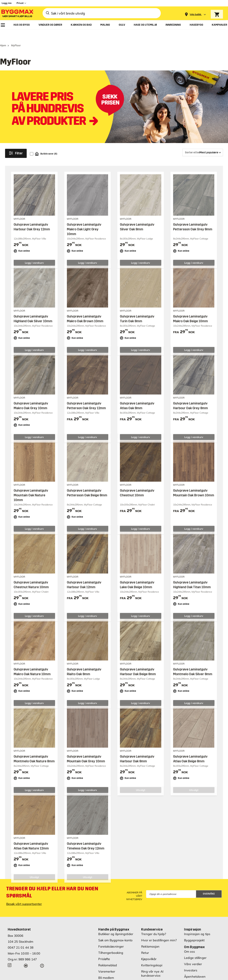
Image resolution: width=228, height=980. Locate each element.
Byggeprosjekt (194, 930)
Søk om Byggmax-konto (115, 930)
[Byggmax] (17, 13)
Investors (191, 960)
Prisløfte (104, 949)
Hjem (3, 35)
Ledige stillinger (195, 947)
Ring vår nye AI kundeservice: (152, 963)
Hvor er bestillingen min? (159, 930)
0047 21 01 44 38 (21, 937)
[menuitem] (3, 25)
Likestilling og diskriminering (194, 974)
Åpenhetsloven (195, 966)
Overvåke (209, 883)
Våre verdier (193, 954)
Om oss (189, 941)
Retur (145, 942)
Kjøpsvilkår (149, 949)
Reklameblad (108, 955)
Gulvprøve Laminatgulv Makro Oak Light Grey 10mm (84, 219)
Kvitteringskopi (152, 955)
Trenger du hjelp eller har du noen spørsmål (52, 882)
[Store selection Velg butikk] (195, 14)
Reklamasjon (150, 936)
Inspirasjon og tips (197, 924)
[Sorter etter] (203, 142)
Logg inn (7, 3)
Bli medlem (106, 967)
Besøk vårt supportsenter (24, 893)
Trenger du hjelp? (154, 924)
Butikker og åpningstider (116, 924)
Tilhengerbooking (111, 942)
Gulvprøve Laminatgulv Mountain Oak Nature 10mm (31, 485)
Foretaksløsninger (111, 936)
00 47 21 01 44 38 (155, 971)
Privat (20, 3)
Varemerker (107, 961)
